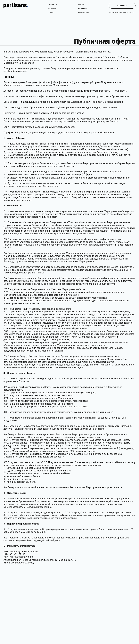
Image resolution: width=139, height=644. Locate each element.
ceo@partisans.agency (15, 71)
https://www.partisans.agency (60, 127)
